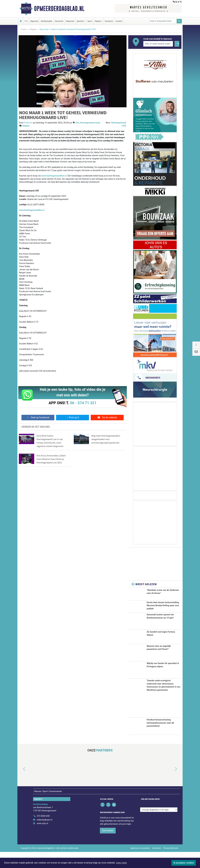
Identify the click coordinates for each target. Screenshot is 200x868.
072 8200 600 (43, 832)
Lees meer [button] (121, 863)
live (77, 123)
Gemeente (59, 21)
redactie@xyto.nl (45, 836)
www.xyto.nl (42, 840)
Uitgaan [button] (98, 21)
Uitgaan (33, 29)
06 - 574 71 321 (83, 403)
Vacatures (109, 21)
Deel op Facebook (38, 417)
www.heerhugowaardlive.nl (54, 176)
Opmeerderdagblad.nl (59, 9)
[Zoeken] (179, 21)
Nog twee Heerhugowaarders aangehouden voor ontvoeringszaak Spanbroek (106, 439)
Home (24, 29)
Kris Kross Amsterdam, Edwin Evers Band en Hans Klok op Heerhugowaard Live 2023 (51, 459)
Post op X (73, 417)
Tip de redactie (107, 417)
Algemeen (34, 21)
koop (98, 123)
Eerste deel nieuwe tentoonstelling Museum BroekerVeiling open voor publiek (163, 611)
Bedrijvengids (47, 21)
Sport (90, 21)
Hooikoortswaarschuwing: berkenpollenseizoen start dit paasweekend (160, 739)
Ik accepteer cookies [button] (184, 863)
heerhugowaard (87, 123)
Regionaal (70, 21)
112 (26, 21)
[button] (21, 786)
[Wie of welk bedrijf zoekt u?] (158, 44)
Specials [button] (80, 21)
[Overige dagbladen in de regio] (159, 826)
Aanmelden (108, 847)
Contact (119, 21)
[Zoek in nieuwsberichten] (163, 21)
